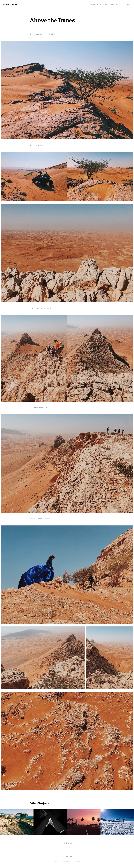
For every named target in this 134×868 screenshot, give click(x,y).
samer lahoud (10, 4)
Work (112, 5)
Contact (128, 5)
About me (120, 5)
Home (93, 5)
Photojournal (103, 5)
